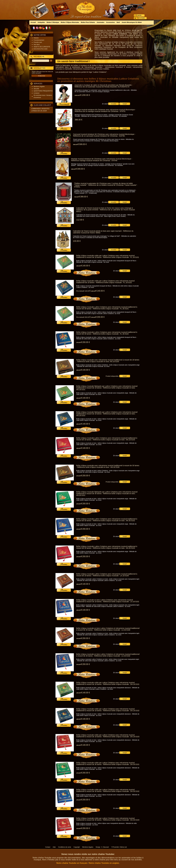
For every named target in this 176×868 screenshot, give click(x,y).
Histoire (36, 38)
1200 (86, 95)
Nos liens (37, 45)
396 (78, 120)
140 (86, 266)
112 (80, 220)
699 (76, 144)
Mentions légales (39, 86)
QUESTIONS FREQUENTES (43, 91)
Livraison (37, 93)
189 (79, 266)
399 (84, 197)
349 (81, 169)
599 (83, 144)
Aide (54, 847)
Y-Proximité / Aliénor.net (119, 847)
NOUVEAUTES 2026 (41, 49)
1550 (78, 95)
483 (77, 197)
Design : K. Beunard (102, 847)
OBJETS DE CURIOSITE (42, 47)
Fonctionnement (39, 40)
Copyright (77, 847)
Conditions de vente (65, 847)
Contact (48, 847)
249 (94, 317)
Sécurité (36, 89)
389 (74, 169)
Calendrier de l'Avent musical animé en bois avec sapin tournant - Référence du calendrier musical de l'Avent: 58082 (103, 232)
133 (77, 241)
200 (101, 317)
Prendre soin (38, 42)
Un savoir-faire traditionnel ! (74, 61)
